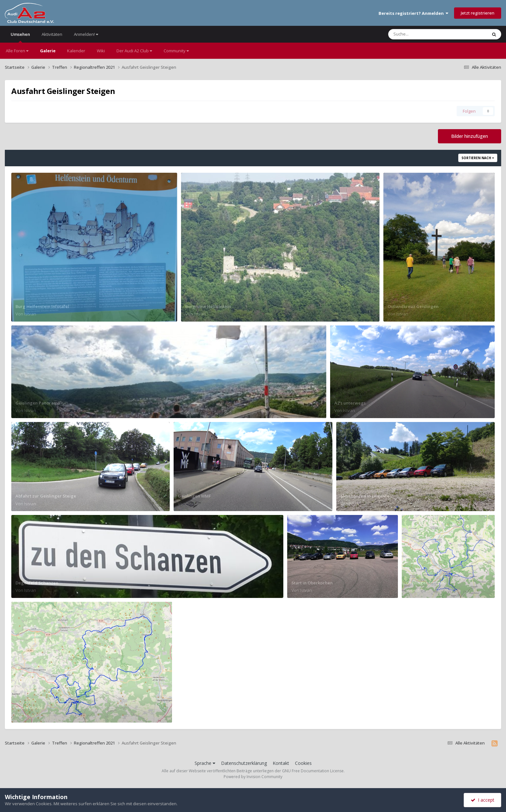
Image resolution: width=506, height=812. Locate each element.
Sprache (205, 763)
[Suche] (425, 34)
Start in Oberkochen (312, 583)
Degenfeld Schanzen (37, 583)
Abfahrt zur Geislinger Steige (46, 496)
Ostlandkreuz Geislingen (413, 306)
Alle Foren (17, 51)
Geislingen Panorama (38, 403)
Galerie (48, 51)
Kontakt (281, 763)
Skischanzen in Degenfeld (367, 496)
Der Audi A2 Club (134, 51)
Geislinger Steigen (425, 583)
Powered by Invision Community (253, 777)
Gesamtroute (29, 707)
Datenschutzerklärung (244, 763)
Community (176, 51)
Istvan (30, 314)
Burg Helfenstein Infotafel (42, 306)
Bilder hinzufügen (470, 136)
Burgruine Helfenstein (208, 306)
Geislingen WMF (194, 496)
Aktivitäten (52, 34)
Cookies (303, 763)
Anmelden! (86, 34)
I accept (483, 800)
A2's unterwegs (350, 403)
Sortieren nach (478, 158)
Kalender (76, 51)
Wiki (101, 51)
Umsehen (20, 37)
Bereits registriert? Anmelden (413, 13)
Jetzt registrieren (478, 13)
